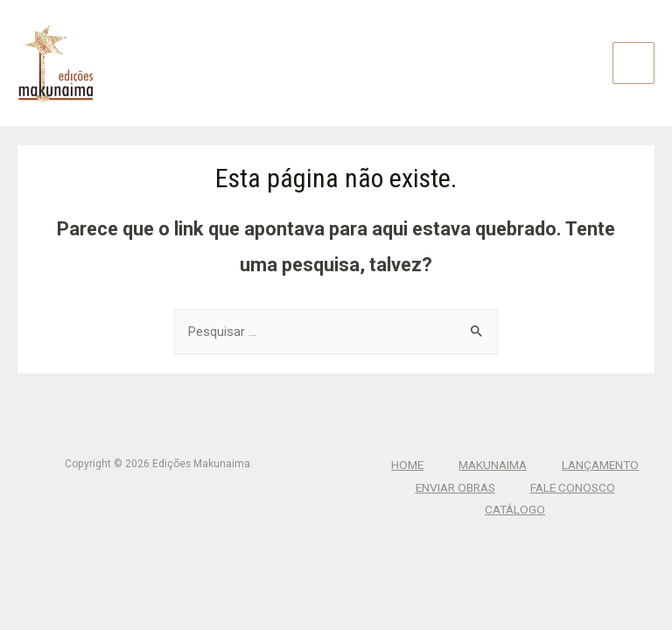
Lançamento (600, 465)
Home (407, 465)
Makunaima (493, 465)
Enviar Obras (455, 487)
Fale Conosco (573, 487)
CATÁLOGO (515, 509)
